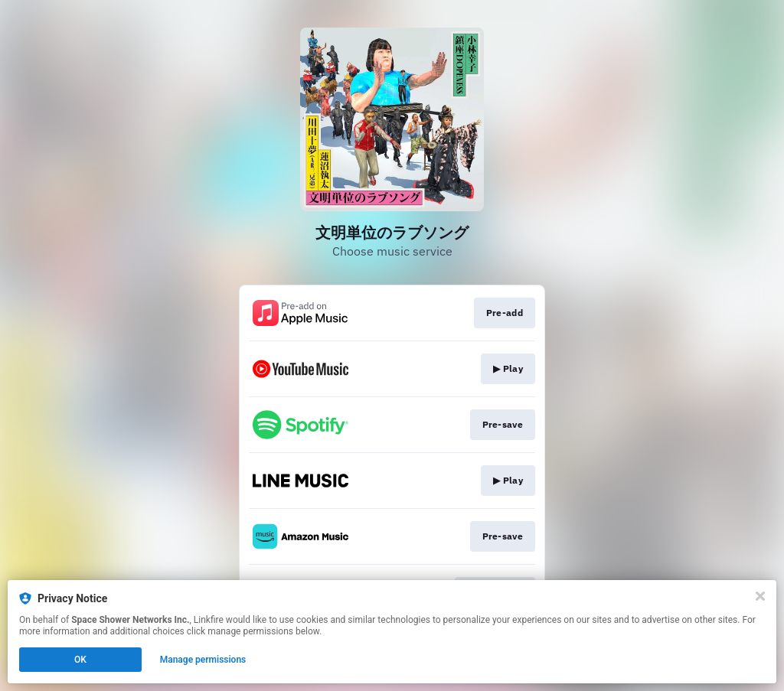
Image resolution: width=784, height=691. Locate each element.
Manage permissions (203, 660)
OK (80, 660)
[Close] (760, 596)
